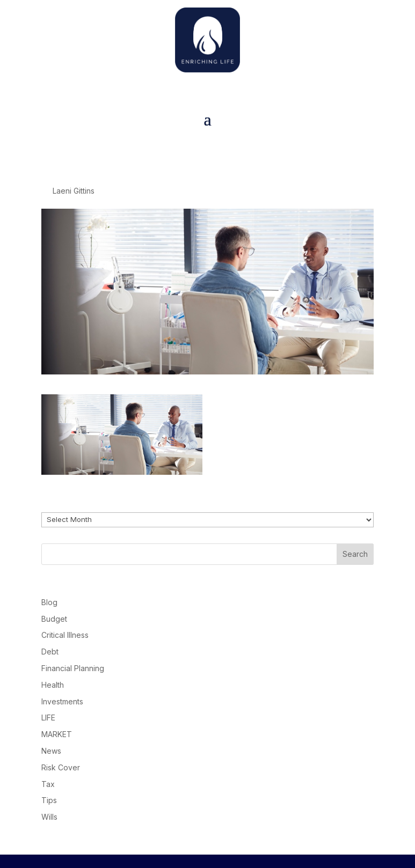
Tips (49, 800)
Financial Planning (73, 668)
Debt (50, 652)
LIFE (48, 718)
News (51, 751)
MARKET (57, 734)
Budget (54, 619)
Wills (49, 817)
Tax (48, 784)
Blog (49, 602)
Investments (62, 701)
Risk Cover (61, 767)
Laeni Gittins (74, 191)
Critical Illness (65, 635)
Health (53, 685)
